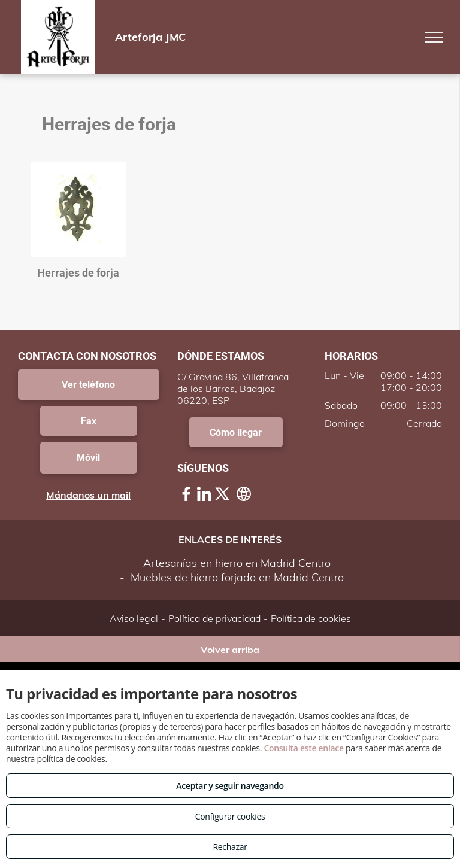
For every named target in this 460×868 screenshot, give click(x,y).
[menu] (434, 37)
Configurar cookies (230, 816)
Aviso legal (134, 618)
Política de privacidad (214, 618)
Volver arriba (230, 650)
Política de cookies (311, 618)
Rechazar (230, 847)
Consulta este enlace (303, 748)
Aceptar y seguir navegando (230, 786)
